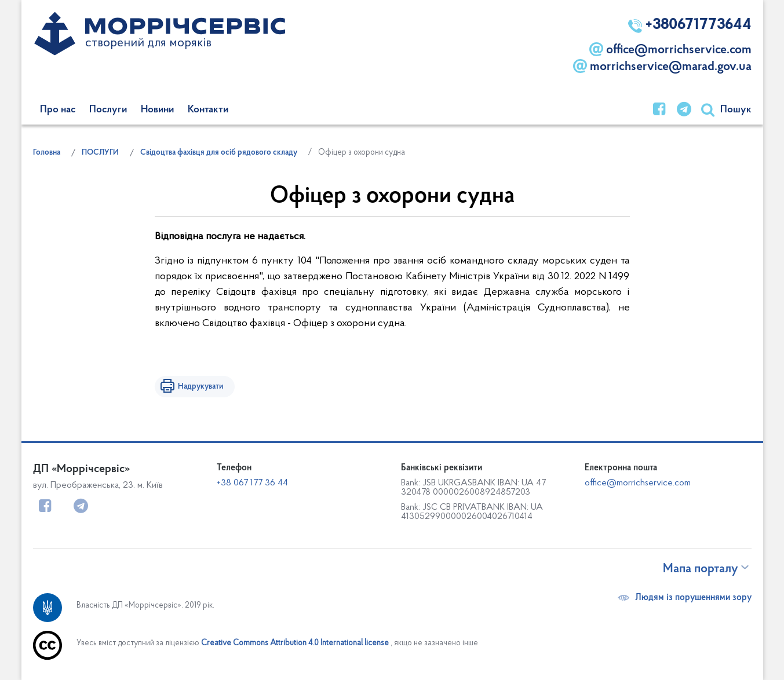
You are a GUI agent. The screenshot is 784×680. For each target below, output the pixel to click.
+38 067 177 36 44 (252, 483)
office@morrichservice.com (670, 50)
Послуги (108, 110)
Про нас (58, 110)
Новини (157, 110)
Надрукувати (200, 387)
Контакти (208, 110)
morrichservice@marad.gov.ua (662, 66)
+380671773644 (690, 25)
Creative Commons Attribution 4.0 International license (295, 643)
